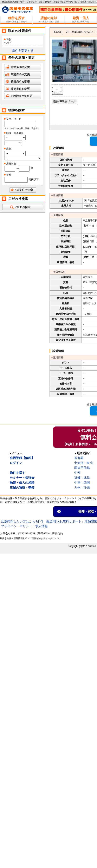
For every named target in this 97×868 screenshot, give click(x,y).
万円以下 (34, 180)
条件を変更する (23, 51)
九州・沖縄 (82, 488)
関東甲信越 (82, 468)
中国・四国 (82, 483)
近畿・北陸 (82, 478)
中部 (77, 473)
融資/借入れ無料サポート (64, 521)
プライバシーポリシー (17, 526)
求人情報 (41, 526)
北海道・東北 (84, 463)
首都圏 (79, 458)
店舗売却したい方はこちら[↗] (22, 521)
